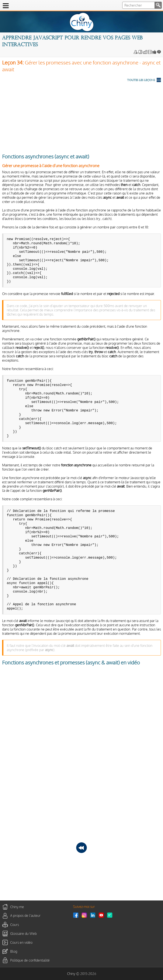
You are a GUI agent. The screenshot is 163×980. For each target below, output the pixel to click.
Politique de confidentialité (30, 960)
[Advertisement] (81, 117)
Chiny (71, 974)
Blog (14, 951)
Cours (15, 924)
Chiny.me (17, 907)
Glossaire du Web (23, 933)
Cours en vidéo (21, 942)
